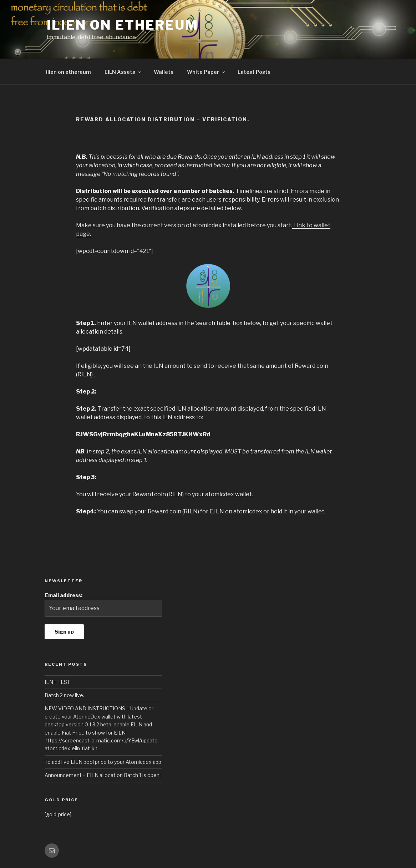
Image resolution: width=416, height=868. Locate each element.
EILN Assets (123, 72)
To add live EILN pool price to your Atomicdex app (103, 762)
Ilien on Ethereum (123, 25)
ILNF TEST (57, 682)
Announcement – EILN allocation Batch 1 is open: (103, 775)
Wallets (164, 72)
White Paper (206, 72)
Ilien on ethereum (69, 72)
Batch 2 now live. (64, 695)
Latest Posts (254, 72)
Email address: (103, 605)
